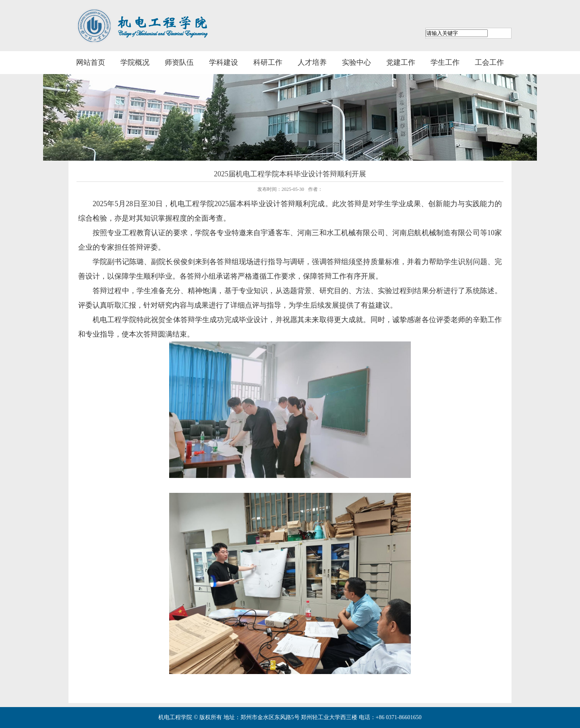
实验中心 (356, 62)
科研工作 (268, 62)
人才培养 (312, 62)
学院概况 (135, 62)
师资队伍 (179, 62)
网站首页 (91, 62)
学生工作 (445, 62)
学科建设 (224, 62)
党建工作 (401, 62)
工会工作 (489, 62)
